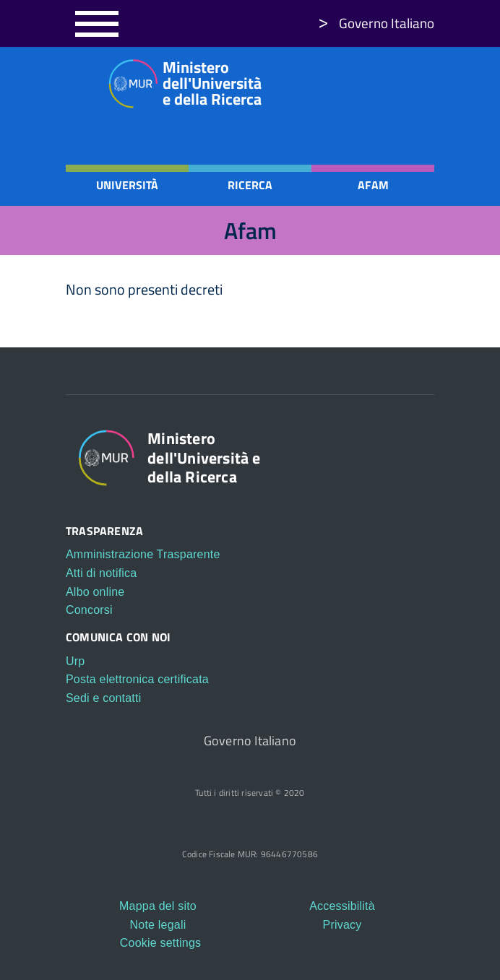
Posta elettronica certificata (137, 679)
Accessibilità (342, 906)
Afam (373, 185)
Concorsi (89, 610)
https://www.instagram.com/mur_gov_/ (341, 80)
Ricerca (250, 185)
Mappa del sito (158, 906)
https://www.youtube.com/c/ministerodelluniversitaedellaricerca (396, 80)
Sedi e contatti (103, 698)
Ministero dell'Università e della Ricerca (180, 83)
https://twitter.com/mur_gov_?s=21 (368, 80)
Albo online (95, 592)
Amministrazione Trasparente (143, 554)
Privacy (342, 925)
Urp (75, 661)
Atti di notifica (101, 573)
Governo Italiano (387, 23)
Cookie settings (160, 943)
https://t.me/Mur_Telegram (423, 80)
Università (127, 185)
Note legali (158, 925)
